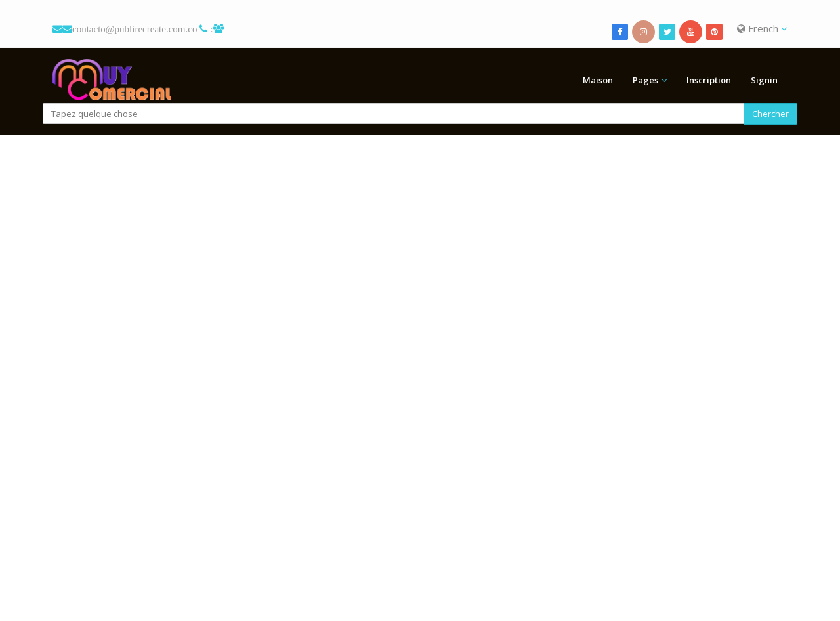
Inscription (709, 80)
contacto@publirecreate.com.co (135, 29)
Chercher (770, 114)
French (762, 28)
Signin (764, 80)
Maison (598, 80)
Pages (645, 80)
